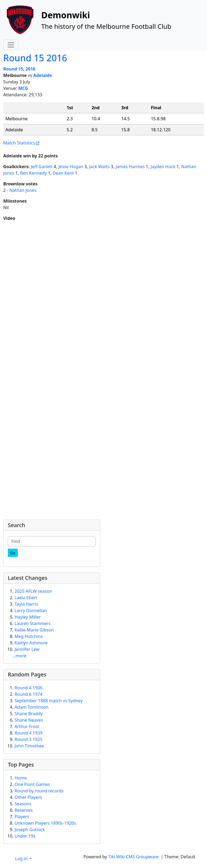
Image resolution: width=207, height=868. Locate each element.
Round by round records (39, 791)
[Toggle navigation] (11, 45)
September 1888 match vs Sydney (49, 701)
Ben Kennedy (33, 173)
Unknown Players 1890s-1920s (45, 823)
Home (21, 778)
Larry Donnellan (31, 611)
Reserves (24, 810)
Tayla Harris (26, 604)
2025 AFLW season (33, 591)
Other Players (28, 797)
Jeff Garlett (42, 167)
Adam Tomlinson (32, 707)
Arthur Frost (27, 726)
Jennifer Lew (27, 649)
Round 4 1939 (28, 733)
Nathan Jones (23, 190)
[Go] (13, 553)
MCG (23, 88)
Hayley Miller (28, 617)
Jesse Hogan (71, 167)
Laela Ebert (26, 598)
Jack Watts (99, 167)
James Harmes (130, 167)
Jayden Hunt (163, 167)
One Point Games (32, 784)
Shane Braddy (29, 714)
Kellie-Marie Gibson (34, 630)
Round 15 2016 (35, 58)
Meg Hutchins (29, 636)
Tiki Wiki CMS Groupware (134, 857)
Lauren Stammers (32, 623)
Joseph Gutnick (30, 830)
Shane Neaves (29, 720)
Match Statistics (19, 143)
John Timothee (29, 746)
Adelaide (43, 75)
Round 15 (13, 69)
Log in (22, 859)
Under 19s (25, 836)
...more (19, 656)
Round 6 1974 (28, 694)
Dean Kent (63, 173)
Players (22, 817)
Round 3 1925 (28, 739)
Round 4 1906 (28, 688)
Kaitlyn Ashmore (31, 643)
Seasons (23, 804)
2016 (31, 69)
